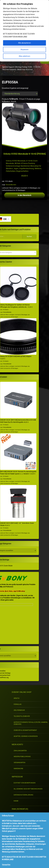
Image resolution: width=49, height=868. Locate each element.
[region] (24, 31)
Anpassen (25, 50)
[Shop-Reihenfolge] (20, 94)
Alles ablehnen (24, 56)
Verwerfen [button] (6, 865)
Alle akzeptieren (24, 43)
